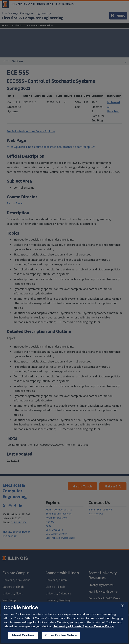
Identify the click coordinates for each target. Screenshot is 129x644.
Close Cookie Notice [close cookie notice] (61, 635)
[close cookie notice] (122, 606)
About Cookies (23, 635)
